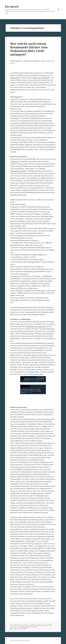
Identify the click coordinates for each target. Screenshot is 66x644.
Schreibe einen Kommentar (19, 629)
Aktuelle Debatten (36, 625)
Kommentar (14, 627)
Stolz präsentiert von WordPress (20, 641)
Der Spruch (12, 7)
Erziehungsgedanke (25, 627)
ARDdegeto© (15, 78)
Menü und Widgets (59, 12)
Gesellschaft (48, 625)
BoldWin (26, 625)
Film (43, 625)
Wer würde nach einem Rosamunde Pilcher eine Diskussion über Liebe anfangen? (29, 49)
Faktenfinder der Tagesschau (36, 326)
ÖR (32, 627)
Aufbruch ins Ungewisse (41, 78)
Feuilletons (14, 161)
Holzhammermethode (19, 171)
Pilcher (35, 627)
